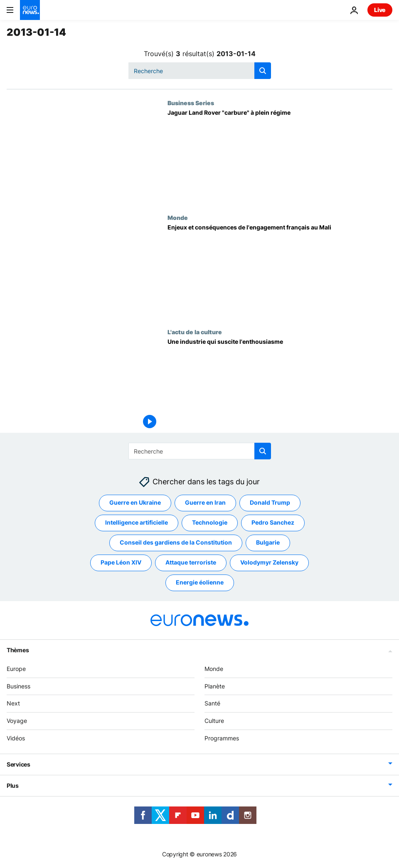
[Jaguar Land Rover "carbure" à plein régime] (280, 157)
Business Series (191, 103)
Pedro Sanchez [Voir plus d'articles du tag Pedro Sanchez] (273, 523)
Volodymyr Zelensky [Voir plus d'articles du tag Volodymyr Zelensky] (269, 563)
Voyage (17, 721)
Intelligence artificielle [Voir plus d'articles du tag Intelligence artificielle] (137, 523)
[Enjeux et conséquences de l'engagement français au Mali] (280, 271)
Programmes (222, 738)
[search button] (263, 71)
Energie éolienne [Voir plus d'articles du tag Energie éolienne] (200, 583)
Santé (212, 704)
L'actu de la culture (195, 332)
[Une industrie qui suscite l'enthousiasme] (280, 386)
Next (13, 704)
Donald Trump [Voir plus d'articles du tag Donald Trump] (270, 503)
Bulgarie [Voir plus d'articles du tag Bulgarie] (268, 543)
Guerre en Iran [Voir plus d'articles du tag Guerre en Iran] (205, 503)
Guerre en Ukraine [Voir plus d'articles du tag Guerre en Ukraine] (135, 503)
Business (18, 686)
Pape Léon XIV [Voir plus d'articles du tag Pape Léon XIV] (121, 563)
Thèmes (18, 650)
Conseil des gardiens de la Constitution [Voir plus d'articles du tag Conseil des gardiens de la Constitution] (176, 543)
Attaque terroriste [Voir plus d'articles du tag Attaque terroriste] (191, 563)
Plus (13, 785)
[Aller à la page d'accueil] (30, 10)
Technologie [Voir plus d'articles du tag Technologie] (210, 523)
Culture (214, 721)
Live (380, 10)
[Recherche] (200, 71)
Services (18, 764)
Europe (16, 669)
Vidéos (16, 738)
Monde (178, 217)
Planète (215, 686)
